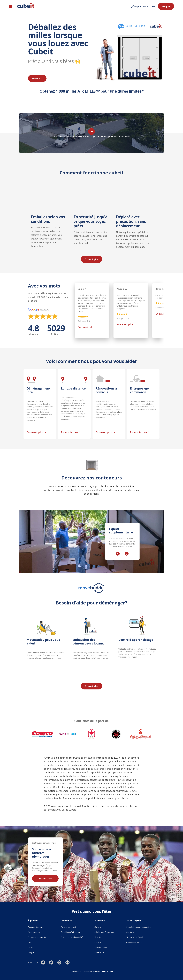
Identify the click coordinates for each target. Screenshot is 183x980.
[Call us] (140, 6)
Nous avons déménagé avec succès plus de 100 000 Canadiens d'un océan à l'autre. (49, 297)
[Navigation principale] (10, 6)
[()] (45, 962)
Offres (31, 947)
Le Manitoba (99, 952)
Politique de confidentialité (72, 937)
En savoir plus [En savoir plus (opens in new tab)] (86, 327)
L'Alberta (97, 937)
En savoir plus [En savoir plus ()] (91, 259)
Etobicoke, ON (84, 321)
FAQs (30, 942)
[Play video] (91, 131)
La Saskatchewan (101, 947)
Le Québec (98, 942)
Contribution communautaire (138, 927)
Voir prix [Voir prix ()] (166, 6)
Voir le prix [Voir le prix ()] (37, 78)
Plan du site (108, 971)
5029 (56, 330)
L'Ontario (97, 927)
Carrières (130, 932)
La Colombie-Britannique (104, 932)
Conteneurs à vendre (135, 942)
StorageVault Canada (135, 937)
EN (154, 6)
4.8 (33, 330)
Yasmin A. (122, 289)
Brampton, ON (123, 318)
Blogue (31, 952)
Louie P (82, 289)
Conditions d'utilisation (70, 932)
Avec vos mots (44, 286)
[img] (43, 316)
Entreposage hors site (42, 937)
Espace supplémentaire (121, 531)
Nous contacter (34, 932)
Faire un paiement (68, 927)
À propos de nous (35, 927)
